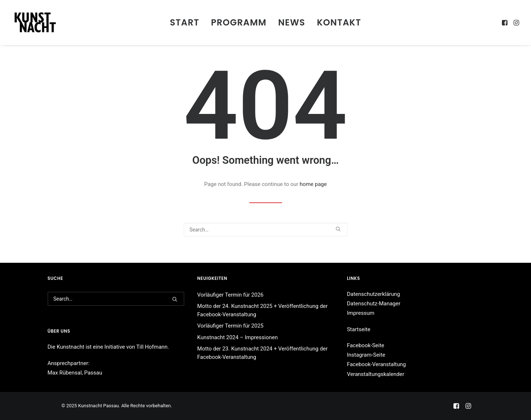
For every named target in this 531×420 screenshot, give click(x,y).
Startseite (359, 329)
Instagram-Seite (366, 355)
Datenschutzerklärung (373, 294)
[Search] (266, 230)
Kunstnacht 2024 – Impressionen (237, 337)
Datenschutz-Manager (374, 304)
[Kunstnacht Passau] (35, 23)
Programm (239, 22)
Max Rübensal (65, 373)
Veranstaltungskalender (376, 374)
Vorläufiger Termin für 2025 (230, 326)
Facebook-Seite (366, 345)
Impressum (360, 313)
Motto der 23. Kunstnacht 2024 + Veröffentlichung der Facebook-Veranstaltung (262, 353)
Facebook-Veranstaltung (376, 364)
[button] (505, 23)
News (292, 22)
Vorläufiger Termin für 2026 (230, 295)
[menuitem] (185, 23)
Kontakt (339, 22)
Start (185, 22)
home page (313, 184)
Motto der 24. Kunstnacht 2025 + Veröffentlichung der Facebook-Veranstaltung (262, 310)
